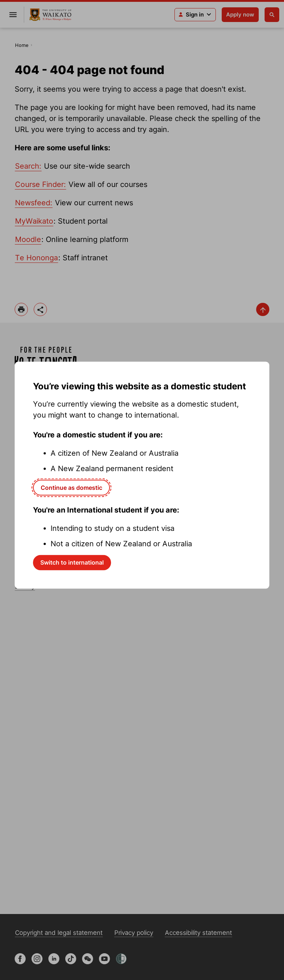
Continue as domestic (71, 488)
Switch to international (72, 562)
